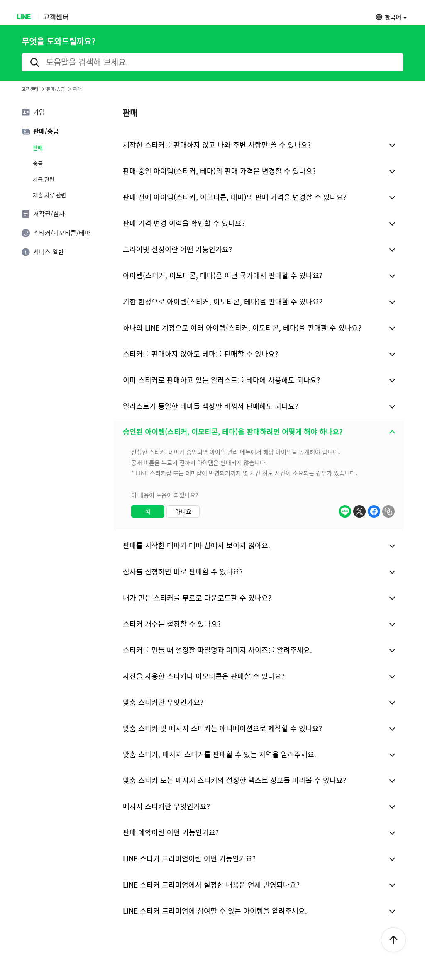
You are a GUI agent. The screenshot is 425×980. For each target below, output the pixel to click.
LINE (23, 16)
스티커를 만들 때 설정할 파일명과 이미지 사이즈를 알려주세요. (217, 650)
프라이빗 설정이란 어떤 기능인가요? (177, 249)
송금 (38, 163)
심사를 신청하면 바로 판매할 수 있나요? (183, 571)
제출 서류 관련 (49, 195)
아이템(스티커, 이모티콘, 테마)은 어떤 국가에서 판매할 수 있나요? (223, 275)
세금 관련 (44, 179)
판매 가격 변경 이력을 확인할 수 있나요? (184, 223)
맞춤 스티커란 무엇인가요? (163, 702)
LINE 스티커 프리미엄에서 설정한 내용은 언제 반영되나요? (211, 884)
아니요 (183, 511)
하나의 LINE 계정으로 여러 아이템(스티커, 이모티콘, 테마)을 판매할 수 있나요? (242, 327)
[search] (212, 62)
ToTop (393, 940)
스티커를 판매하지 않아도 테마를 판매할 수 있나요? (200, 354)
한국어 (393, 17)
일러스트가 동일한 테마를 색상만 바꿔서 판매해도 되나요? (210, 406)
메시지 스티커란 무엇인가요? (166, 806)
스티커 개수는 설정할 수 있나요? (172, 624)
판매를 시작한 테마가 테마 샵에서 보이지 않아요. (197, 545)
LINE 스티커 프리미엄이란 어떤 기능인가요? (189, 858)
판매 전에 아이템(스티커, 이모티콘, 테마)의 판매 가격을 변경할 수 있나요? (235, 197)
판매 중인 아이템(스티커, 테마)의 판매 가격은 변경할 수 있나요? (219, 171)
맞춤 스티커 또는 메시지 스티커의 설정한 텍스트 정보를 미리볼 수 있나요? (234, 780)
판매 (38, 148)
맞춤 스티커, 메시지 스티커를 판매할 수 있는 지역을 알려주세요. (220, 754)
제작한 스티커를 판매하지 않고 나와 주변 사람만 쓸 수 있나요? (217, 145)
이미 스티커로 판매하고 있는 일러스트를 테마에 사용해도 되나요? (221, 380)
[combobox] (259, 486)
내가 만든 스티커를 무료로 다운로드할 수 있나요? (197, 597)
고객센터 (56, 16)
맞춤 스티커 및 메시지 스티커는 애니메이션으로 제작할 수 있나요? (222, 728)
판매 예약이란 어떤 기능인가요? (171, 832)
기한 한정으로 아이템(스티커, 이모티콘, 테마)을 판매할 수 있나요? (223, 301)
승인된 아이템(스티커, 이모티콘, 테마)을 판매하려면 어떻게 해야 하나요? (233, 432)
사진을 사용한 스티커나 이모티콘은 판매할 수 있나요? (204, 676)
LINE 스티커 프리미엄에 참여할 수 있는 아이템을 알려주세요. (215, 911)
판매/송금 (56, 89)
